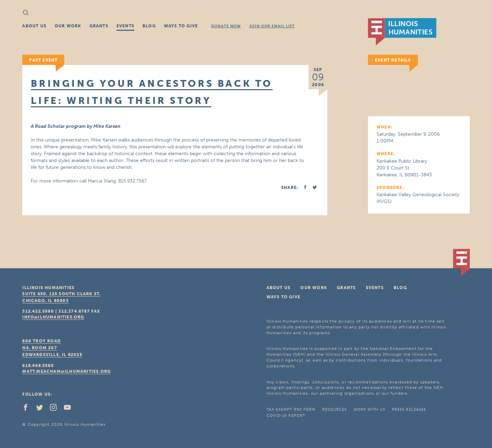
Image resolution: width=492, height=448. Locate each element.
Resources (335, 410)
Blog (149, 26)
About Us (34, 26)
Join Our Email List (272, 26)
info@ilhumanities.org (53, 317)
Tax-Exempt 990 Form (291, 410)
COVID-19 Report (286, 416)
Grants (99, 26)
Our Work (68, 26)
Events (125, 26)
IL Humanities (402, 32)
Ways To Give (181, 26)
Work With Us (370, 410)
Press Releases (409, 410)
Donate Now (226, 26)
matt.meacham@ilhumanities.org (66, 371)
